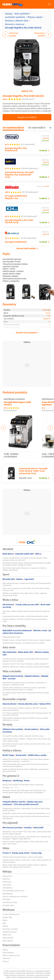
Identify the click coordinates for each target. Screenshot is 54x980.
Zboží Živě (6, 879)
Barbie (5, 920)
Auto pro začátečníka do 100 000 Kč (15, 897)
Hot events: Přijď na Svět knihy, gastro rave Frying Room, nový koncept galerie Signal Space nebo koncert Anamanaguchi (24, 791)
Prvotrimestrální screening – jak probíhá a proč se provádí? (24, 643)
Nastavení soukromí (25, 977)
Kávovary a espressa (15, 24)
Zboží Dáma (7, 885)
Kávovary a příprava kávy (17, 21)
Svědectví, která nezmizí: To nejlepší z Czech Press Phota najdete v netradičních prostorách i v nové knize (26, 760)
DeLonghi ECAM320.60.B (16, 242)
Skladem (45, 141)
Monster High (7, 917)
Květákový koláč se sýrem (12, 637)
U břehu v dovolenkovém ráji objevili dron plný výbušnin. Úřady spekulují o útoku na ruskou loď (25, 559)
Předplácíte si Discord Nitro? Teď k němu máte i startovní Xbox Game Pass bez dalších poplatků (27, 833)
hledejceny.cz (7, 876)
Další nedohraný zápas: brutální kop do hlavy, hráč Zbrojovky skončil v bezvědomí (27, 584)
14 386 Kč (43, 242)
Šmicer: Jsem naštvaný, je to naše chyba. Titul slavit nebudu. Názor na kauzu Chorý (26, 589)
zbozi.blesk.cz (8, 888)
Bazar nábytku (8, 941)
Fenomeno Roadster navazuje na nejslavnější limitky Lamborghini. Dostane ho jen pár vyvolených (26, 660)
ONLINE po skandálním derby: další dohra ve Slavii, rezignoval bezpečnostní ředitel (25, 594)
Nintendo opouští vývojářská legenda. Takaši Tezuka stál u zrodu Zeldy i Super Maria (25, 843)
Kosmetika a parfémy (10, 929)
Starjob (5, 950)
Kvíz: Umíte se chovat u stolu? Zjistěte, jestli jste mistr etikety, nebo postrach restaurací (26, 745)
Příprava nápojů (35, 17)
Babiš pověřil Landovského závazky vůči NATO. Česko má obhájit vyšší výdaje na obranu (25, 719)
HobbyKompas (8, 894)
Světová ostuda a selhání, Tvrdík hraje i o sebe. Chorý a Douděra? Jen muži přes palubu (27, 861)
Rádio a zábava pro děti (11, 955)
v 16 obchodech (10, 456)
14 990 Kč (43, 198)
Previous (4, 428)
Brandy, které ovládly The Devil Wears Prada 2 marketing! (23, 785)
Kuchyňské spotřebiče (15, 17)
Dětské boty (7, 935)
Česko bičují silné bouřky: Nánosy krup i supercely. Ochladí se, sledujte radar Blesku (25, 569)
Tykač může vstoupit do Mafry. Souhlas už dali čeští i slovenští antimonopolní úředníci (25, 709)
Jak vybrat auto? (8, 905)
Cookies (14, 977)
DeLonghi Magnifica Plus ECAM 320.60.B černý (19, 221)
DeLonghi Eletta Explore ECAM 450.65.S (17, 403)
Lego (4, 923)
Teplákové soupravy (10, 932)
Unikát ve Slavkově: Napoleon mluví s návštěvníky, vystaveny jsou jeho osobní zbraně (26, 770)
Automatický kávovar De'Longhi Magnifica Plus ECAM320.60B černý (19, 175)
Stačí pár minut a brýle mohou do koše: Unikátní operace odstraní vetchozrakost (26, 817)
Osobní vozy (7, 882)
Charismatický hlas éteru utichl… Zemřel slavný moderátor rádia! (25, 616)
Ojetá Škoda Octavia (10, 902)
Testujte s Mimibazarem (11, 914)
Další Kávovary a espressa (14, 399)
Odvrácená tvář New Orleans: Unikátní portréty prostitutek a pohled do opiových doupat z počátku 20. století (27, 564)
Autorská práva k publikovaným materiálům (19, 973)
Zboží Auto (6, 899)
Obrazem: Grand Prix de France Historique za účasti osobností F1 (25, 664)
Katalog (8, 14)
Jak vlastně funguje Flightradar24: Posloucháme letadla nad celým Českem (26, 694)
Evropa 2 (6, 961)
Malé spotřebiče (22, 14)
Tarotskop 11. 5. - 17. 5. (11, 788)
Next (50, 428)
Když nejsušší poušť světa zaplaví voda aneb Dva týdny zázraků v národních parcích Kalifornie (25, 765)
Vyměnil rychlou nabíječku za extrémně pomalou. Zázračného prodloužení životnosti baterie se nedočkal (24, 689)
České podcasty (8, 953)
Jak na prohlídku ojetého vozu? (13, 891)
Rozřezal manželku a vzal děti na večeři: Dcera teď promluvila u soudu (25, 620)
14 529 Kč (43, 223)
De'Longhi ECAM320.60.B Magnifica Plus (16, 197)
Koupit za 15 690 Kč (27, 117)
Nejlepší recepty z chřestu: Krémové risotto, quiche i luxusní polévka (27, 640)
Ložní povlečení (8, 938)
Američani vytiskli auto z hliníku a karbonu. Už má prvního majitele (26, 667)
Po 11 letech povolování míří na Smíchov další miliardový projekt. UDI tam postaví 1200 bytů (27, 714)
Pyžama (5, 926)
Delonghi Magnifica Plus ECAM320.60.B (16, 149)
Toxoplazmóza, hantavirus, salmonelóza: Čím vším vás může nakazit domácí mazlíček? (26, 809)
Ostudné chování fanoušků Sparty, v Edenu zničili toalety (23, 857)
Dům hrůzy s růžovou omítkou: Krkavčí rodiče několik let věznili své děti (26, 612)
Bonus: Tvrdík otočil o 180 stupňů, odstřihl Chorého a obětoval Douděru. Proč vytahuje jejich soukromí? (25, 866)
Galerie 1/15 (27, 91)
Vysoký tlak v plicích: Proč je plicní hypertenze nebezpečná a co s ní (26, 813)
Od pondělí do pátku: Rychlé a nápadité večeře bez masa (23, 736)
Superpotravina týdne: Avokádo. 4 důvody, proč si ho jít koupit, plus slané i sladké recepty (27, 740)
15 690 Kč (43, 151)
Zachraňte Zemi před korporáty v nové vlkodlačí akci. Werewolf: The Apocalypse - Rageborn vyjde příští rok (27, 838)
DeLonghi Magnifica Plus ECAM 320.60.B (23, 96)
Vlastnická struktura (41, 977)
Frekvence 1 (7, 958)
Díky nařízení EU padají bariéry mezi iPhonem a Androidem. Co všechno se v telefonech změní (25, 684)
